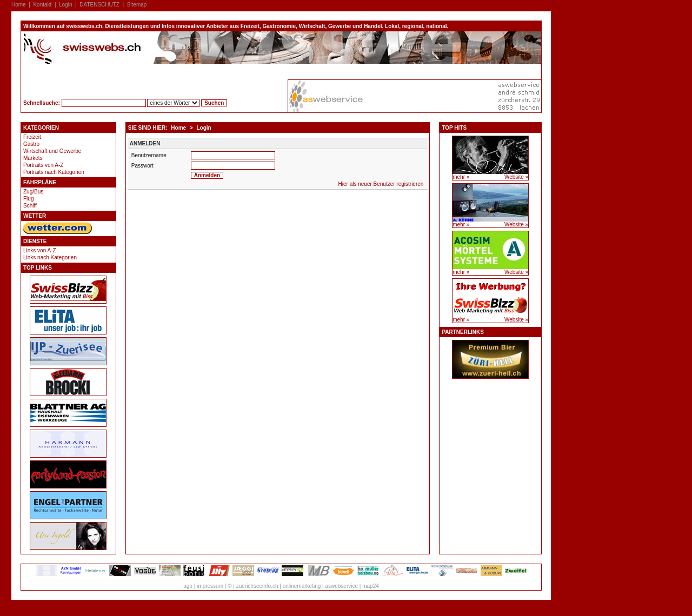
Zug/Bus (33, 192)
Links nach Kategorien (50, 257)
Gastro (31, 144)
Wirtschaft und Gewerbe (52, 151)
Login (65, 5)
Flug (28, 199)
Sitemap (137, 5)
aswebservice (341, 586)
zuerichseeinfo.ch (257, 586)
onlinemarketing (302, 586)
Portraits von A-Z (43, 165)
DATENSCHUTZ (99, 5)
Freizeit (32, 137)
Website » (516, 177)
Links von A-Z (40, 250)
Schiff (30, 206)
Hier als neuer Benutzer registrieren (381, 184)
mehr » (461, 177)
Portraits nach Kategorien (54, 172)
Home (19, 5)
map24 (371, 586)
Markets (33, 158)
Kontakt (42, 5)
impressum (210, 586)
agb (188, 586)
